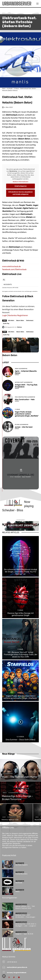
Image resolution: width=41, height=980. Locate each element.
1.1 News (16, 89)
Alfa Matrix (11, 321)
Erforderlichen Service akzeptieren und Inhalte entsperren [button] (20, 193)
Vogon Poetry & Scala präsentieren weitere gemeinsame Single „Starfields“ (27, 414)
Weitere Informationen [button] (20, 182)
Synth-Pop (6, 324)
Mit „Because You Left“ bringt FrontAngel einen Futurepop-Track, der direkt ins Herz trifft (21, 654)
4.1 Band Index (7, 351)
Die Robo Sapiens (21, 865)
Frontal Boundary (21, 874)
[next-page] (7, 747)
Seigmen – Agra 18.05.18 (24, 934)
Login (5, 315)
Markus (20, 327)
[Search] (4, 280)
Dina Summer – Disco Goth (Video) (20, 740)
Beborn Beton (20, 321)
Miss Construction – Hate (25, 400)
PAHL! (17, 892)
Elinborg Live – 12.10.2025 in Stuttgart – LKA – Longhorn (26, 925)
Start (4, 89)
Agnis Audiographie (21, 369)
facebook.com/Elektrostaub (14, 269)
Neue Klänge (8, 754)
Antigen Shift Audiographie (24, 382)
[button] (4, 976)
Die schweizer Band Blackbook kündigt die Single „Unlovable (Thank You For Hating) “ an (21, 572)
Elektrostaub (30, 321)
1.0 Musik (10, 89)
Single (17, 375)
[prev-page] (4, 747)
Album (4, 817)
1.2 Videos (20, 737)
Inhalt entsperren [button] (21, 186)
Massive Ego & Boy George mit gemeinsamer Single (21, 614)
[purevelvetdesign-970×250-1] (20, 526)
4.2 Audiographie (8, 773)
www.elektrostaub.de (11, 266)
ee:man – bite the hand (24, 427)
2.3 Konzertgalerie (21, 904)
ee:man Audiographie (22, 425)
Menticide (19, 883)
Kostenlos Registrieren (18, 315)
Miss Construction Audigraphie (25, 397)
